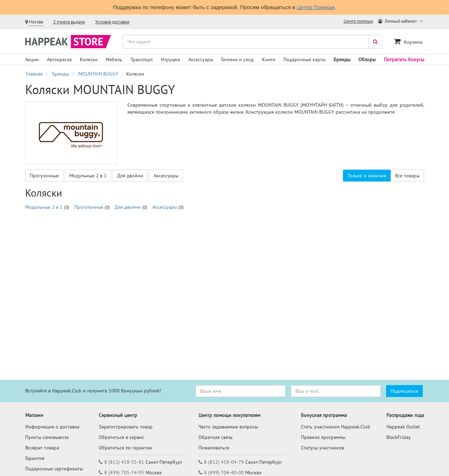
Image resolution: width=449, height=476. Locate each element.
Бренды (342, 59)
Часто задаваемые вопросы (228, 427)
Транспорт (142, 59)
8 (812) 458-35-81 (124, 462)
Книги (269, 59)
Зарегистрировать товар (126, 427)
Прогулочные (44, 176)
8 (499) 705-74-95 (124, 473)
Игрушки (171, 59)
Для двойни (130, 176)
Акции (32, 59)
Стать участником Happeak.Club (336, 427)
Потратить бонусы (404, 59)
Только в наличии (367, 176)
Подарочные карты (304, 59)
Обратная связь (216, 437)
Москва (36, 22)
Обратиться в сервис (121, 437)
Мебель (114, 59)
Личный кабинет (398, 21)
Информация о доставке (52, 427)
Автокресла (59, 59)
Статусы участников (322, 448)
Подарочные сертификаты (54, 469)
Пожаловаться (214, 448)
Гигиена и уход (237, 59)
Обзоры (367, 59)
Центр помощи (358, 21)
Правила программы (323, 437)
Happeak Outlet (403, 427)
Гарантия (35, 458)
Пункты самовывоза (47, 437)
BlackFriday (399, 437)
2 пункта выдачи (69, 22)
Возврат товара (42, 448)
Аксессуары (201, 59)
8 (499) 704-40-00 (224, 473)
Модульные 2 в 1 (88, 176)
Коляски (89, 59)
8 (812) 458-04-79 (224, 462)
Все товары (407, 176)
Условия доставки (112, 22)
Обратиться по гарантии (125, 448)
